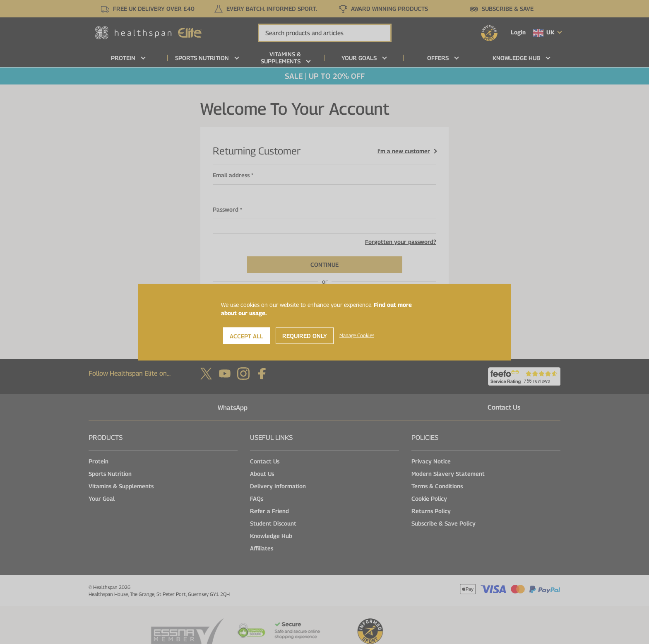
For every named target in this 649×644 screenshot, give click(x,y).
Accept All (246, 336)
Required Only (305, 335)
